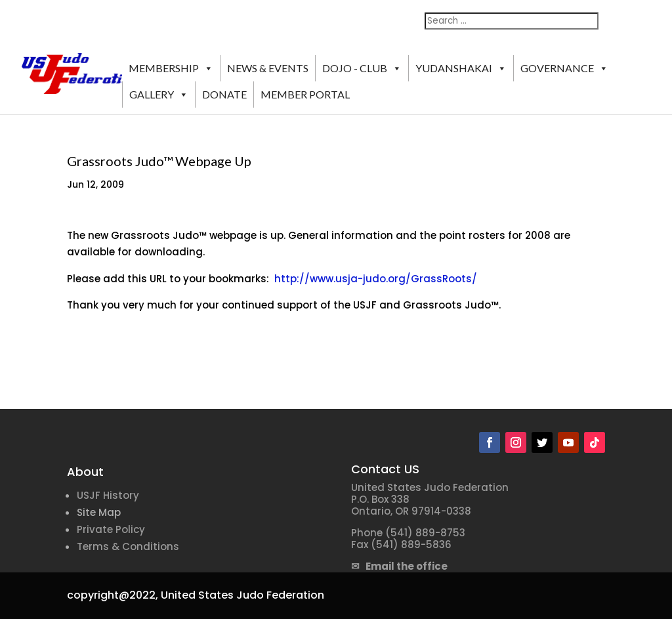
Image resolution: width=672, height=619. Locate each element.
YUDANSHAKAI (461, 68)
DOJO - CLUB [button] (362, 68)
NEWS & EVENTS (268, 68)
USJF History (108, 495)
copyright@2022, (113, 595)
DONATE (224, 94)
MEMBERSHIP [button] (171, 68)
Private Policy (111, 529)
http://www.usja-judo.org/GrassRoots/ (376, 279)
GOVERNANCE (564, 68)
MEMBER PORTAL (305, 94)
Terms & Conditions (128, 546)
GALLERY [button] (159, 95)
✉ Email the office (399, 566)
